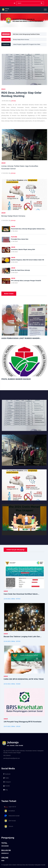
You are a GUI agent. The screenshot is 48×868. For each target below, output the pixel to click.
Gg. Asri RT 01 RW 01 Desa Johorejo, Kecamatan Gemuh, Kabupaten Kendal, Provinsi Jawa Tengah (23, 752)
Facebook (7, 774)
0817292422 (7, 755)
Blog (6, 790)
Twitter (6, 778)
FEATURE (14, 237)
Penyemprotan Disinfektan (20, 44)
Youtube (7, 786)
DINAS (3, 89)
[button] (4, 20)
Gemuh (8, 826)
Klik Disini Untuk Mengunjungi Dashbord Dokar (26, 34)
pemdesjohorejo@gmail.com (12, 758)
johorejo (14, 101)
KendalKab (9, 811)
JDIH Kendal (10, 821)
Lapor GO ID (10, 807)
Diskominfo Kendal (12, 816)
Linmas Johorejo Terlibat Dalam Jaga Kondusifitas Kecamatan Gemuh (30, 40)
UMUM (3, 163)
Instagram (7, 782)
